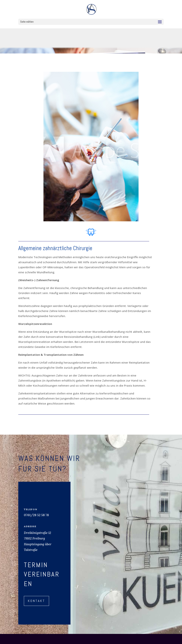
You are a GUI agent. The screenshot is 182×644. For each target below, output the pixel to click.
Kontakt (36, 601)
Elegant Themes (83, 639)
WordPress (119, 639)
